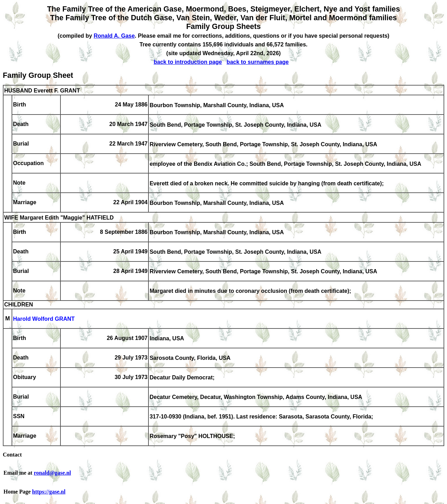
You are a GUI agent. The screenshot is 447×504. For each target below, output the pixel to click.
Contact (12, 455)
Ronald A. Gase (114, 36)
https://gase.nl (49, 492)
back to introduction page (188, 62)
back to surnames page (258, 62)
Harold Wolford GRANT (44, 319)
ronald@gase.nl (53, 473)
